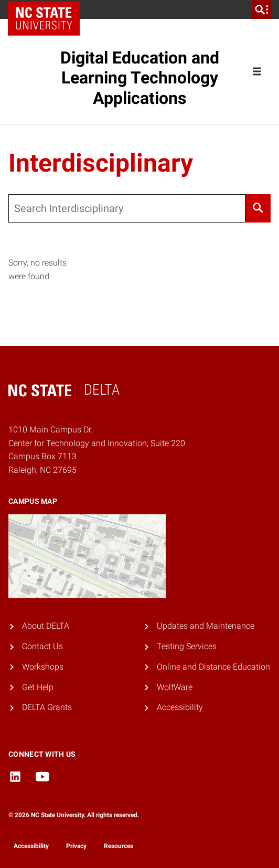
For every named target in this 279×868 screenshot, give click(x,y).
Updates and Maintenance (206, 626)
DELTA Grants (47, 707)
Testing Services (187, 646)
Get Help (38, 687)
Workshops (43, 667)
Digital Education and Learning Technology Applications (140, 78)
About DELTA (46, 626)
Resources (119, 846)
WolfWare (175, 687)
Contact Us (42, 646)
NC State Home (47, 9)
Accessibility (180, 707)
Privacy (76, 846)
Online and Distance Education (213, 667)
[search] (262, 9)
